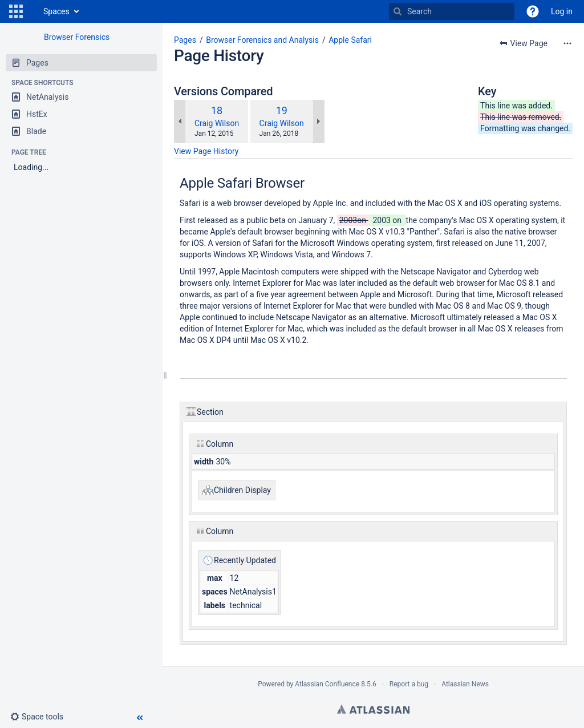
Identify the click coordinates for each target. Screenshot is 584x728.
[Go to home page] (32, 11)
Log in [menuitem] (562, 11)
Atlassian (373, 709)
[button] (16, 11)
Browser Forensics (77, 37)
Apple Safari (350, 40)
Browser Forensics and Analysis (262, 40)
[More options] (567, 43)
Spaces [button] (56, 11)
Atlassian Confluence (327, 684)
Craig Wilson (217, 123)
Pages (185, 40)
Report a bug (409, 684)
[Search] (398, 11)
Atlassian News (465, 684)
